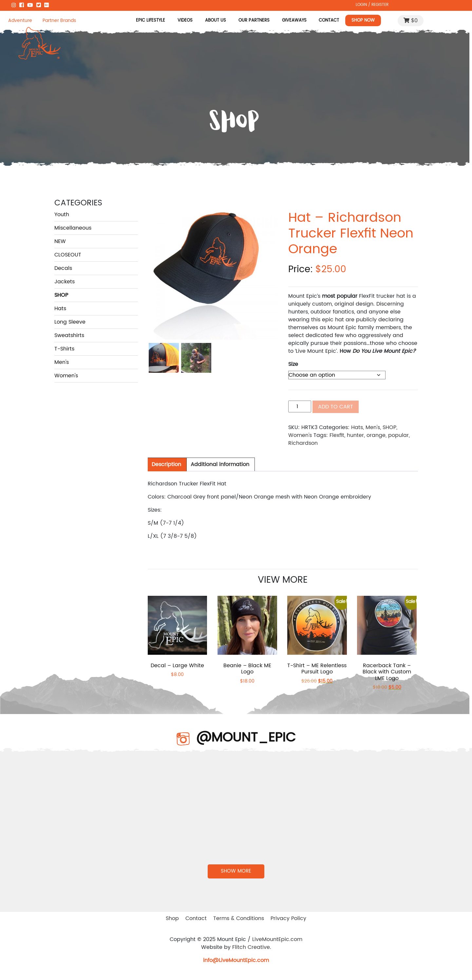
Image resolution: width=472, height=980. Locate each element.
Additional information (220, 464)
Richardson (303, 443)
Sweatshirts (69, 335)
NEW (60, 241)
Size (293, 364)
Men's (62, 362)
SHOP (61, 295)
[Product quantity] (300, 406)
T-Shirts (64, 349)
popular (398, 435)
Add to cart (336, 407)
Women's (66, 376)
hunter (355, 435)
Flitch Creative (251, 947)
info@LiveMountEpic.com (236, 960)
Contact (329, 20)
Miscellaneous (73, 228)
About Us (216, 20)
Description (166, 464)
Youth (62, 215)
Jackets (65, 282)
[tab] (166, 464)
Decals (63, 268)
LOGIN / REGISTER (372, 5)
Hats (60, 309)
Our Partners (254, 20)
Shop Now (363, 20)
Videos (185, 20)
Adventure (20, 20)
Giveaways (294, 20)
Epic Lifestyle (151, 20)
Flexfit (337, 435)
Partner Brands (59, 20)
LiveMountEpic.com (277, 939)
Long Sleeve (70, 322)
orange (376, 435)
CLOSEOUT (68, 255)
